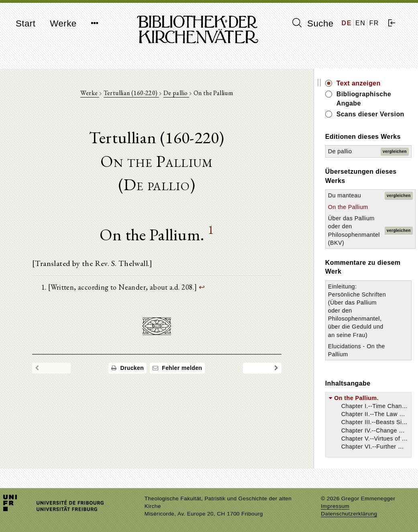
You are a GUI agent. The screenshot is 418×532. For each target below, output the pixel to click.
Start (25, 23)
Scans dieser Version (370, 114)
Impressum (335, 506)
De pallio (176, 93)
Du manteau (345, 195)
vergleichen (395, 151)
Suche (313, 23)
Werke (63, 23)
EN (360, 23)
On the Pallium (348, 207)
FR (374, 23)
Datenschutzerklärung (349, 514)
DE (347, 23)
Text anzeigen (359, 83)
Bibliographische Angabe (364, 98)
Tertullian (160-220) (131, 93)
